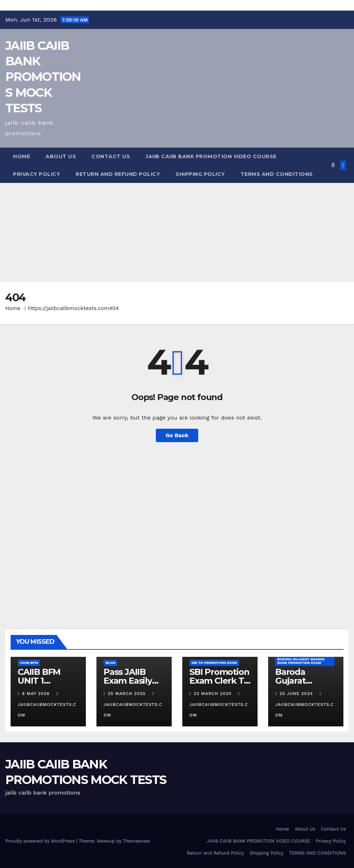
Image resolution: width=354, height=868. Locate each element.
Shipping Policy (200, 174)
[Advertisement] (177, 232)
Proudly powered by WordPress (41, 841)
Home (22, 156)
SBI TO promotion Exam (214, 663)
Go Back (177, 435)
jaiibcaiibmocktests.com (47, 704)
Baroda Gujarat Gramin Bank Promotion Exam (301, 661)
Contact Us (111, 156)
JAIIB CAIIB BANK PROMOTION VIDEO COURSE (211, 156)
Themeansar (137, 841)
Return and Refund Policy (118, 174)
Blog (110, 663)
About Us (61, 156)
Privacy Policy (37, 174)
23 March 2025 (213, 694)
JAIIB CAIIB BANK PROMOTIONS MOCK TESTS (43, 77)
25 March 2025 (128, 694)
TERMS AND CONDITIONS (277, 174)
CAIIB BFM (29, 663)
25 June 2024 (297, 694)
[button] (333, 165)
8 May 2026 (37, 694)
